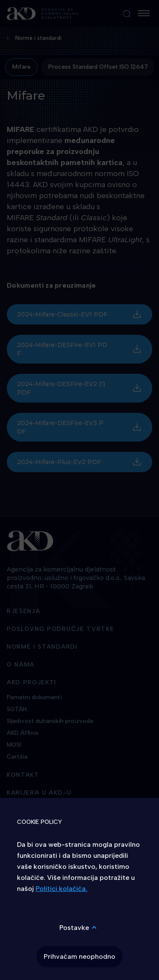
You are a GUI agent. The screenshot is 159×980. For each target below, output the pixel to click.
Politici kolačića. (61, 889)
